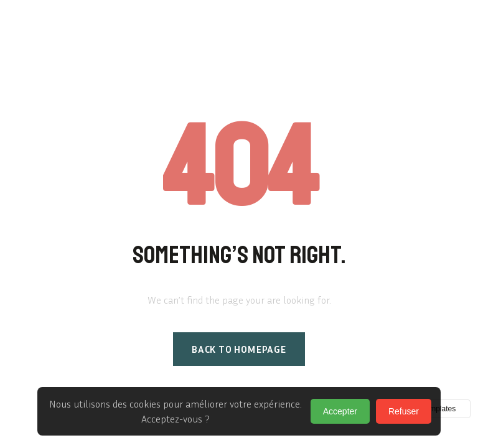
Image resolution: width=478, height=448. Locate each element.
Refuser (404, 411)
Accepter (340, 411)
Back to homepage (239, 349)
